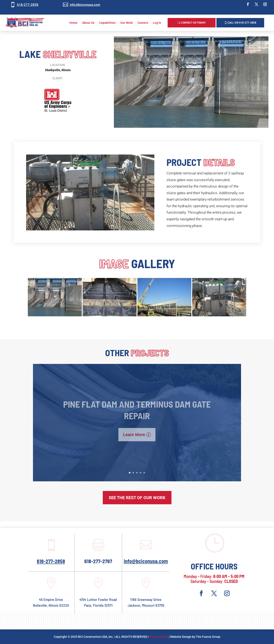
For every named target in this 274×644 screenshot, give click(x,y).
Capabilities (107, 23)
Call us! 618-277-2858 (242, 23)
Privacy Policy (159, 637)
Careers (143, 23)
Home (73, 23)
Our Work (127, 23)
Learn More (134, 441)
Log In (157, 23)
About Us (88, 23)
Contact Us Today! (193, 23)
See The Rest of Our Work (137, 498)
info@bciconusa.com (85, 5)
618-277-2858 (28, 5)
